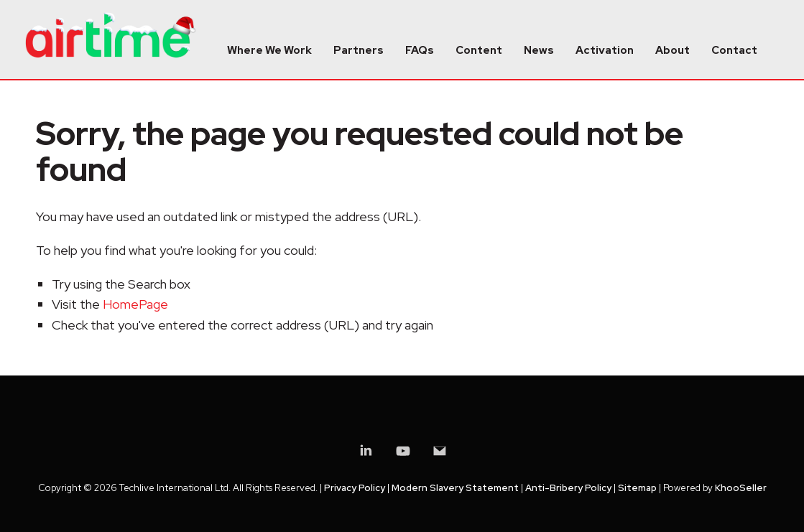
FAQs (420, 50)
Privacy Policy (355, 488)
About (673, 50)
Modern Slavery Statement (455, 488)
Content (479, 50)
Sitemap (637, 488)
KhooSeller (741, 488)
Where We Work (269, 50)
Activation (605, 50)
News (539, 50)
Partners (359, 50)
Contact (734, 50)
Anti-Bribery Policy (568, 488)
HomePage (135, 304)
